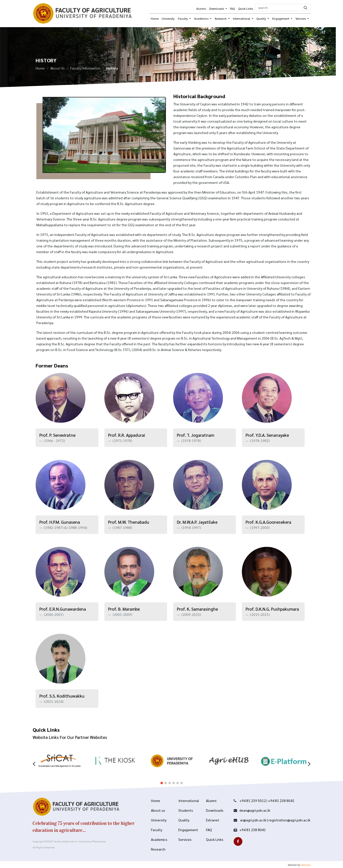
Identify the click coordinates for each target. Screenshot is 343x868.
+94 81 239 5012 (253, 800)
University (168, 18)
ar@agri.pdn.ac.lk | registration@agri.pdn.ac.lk (275, 820)
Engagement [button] (281, 18)
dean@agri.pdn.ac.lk (255, 810)
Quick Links (246, 8)
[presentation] (34, 755)
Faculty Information (85, 70)
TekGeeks (306, 865)
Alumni (201, 8)
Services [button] (301, 18)
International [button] (242, 18)
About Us (58, 70)
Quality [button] (262, 18)
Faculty (183, 18)
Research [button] (221, 18)
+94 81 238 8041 (281, 800)
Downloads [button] (217, 8)
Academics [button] (202, 18)
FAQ (232, 8)
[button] (162, 775)
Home (155, 18)
